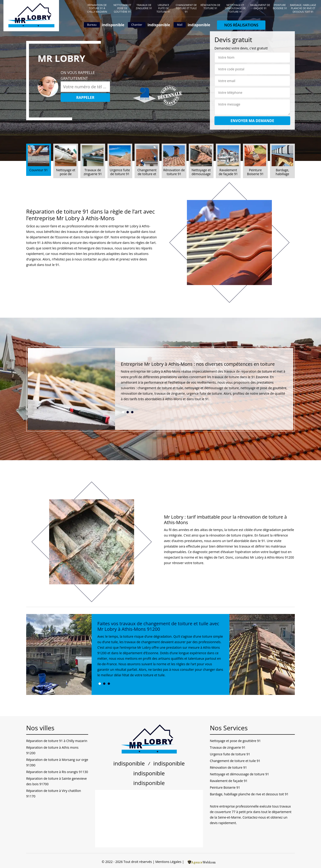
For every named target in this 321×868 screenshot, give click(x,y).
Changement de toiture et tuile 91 (186, 8)
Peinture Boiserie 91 (280, 7)
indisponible (113, 25)
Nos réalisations (241, 25)
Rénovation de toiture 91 (210, 7)
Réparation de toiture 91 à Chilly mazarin (97, 8)
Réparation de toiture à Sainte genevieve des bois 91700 (56, 781)
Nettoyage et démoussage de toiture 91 (235, 8)
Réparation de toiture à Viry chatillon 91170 (54, 793)
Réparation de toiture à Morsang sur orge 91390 (57, 762)
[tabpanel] (204, 383)
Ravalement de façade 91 (260, 7)
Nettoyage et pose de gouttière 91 (122, 8)
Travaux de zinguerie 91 (144, 7)
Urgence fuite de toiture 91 (163, 8)
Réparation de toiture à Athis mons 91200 (52, 750)
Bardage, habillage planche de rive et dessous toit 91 (303, 8)
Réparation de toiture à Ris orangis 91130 (57, 772)
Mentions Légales (168, 862)
